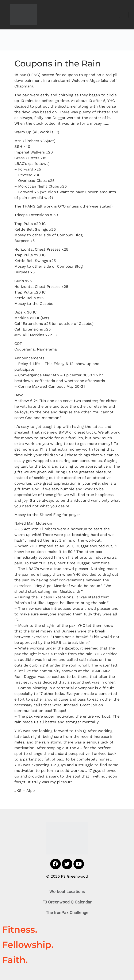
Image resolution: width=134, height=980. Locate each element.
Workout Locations (67, 891)
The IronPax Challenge (67, 913)
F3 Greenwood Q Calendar (67, 902)
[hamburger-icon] (124, 15)
